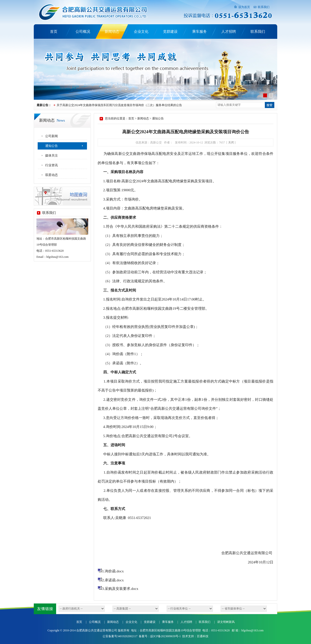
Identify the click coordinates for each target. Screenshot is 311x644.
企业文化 (141, 32)
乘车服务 (199, 32)
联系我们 (264, 7)
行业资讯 (52, 165)
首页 (54, 32)
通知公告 (52, 146)
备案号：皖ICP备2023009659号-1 (160, 636)
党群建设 (170, 32)
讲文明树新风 (226, 622)
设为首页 (244, 7)
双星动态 (52, 175)
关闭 (231, 142)
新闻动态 (112, 32)
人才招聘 (229, 32)
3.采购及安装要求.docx (118, 589)
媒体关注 (52, 155)
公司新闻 (52, 136)
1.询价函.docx (111, 571)
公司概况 (83, 32)
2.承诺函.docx (111, 580)
